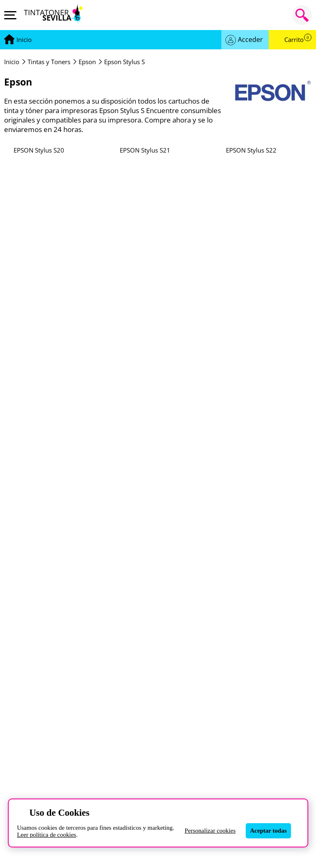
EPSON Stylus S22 (251, 150)
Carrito (298, 40)
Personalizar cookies (210, 831)
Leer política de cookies (46, 835)
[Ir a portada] (24, 40)
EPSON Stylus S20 (39, 150)
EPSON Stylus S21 (145, 150)
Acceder (250, 39)
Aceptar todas (268, 831)
